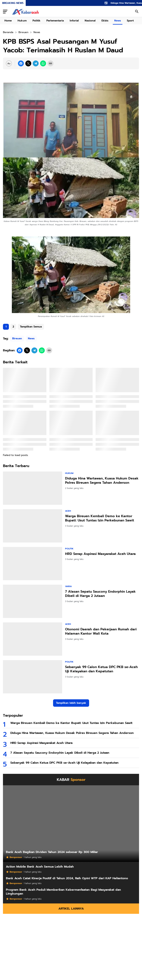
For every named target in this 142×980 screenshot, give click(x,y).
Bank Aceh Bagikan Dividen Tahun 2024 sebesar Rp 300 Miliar (52, 852)
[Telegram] (36, 63)
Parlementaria (55, 21)
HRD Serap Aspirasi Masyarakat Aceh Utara (100, 554)
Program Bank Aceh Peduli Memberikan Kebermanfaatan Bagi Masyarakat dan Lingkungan (63, 892)
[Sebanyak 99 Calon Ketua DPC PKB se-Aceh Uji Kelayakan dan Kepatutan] (33, 677)
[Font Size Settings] (9, 63)
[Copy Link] (50, 63)
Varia (68, 586)
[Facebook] (21, 63)
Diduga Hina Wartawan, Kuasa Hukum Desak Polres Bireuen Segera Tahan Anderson (102, 481)
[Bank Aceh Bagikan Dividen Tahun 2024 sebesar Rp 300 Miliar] (71, 824)
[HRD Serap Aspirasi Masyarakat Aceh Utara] (33, 564)
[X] (28, 63)
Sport (130, 21)
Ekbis (105, 21)
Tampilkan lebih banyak (71, 703)
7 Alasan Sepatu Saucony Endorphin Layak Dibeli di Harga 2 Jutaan (100, 594)
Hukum (22, 21)
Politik (37, 21)
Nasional (90, 21)
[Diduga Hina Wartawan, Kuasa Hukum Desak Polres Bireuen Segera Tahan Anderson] (33, 488)
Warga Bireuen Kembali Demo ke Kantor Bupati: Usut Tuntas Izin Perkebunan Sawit (100, 518)
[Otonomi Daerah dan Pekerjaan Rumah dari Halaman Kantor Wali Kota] (33, 639)
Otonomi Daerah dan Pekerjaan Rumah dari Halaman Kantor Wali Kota (101, 632)
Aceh (68, 511)
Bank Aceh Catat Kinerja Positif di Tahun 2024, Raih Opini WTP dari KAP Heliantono (67, 878)
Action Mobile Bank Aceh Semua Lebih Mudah (40, 867)
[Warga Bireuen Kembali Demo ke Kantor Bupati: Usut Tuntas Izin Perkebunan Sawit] (33, 526)
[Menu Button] (5, 11)
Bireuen (17, 338)
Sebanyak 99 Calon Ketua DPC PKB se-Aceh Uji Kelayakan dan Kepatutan (101, 669)
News (118, 21)
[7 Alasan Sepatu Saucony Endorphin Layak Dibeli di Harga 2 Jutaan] (33, 601)
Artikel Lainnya (71, 909)
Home (8, 21)
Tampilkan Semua (31, 327)
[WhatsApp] (43, 63)
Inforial (74, 21)
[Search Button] (137, 11)
